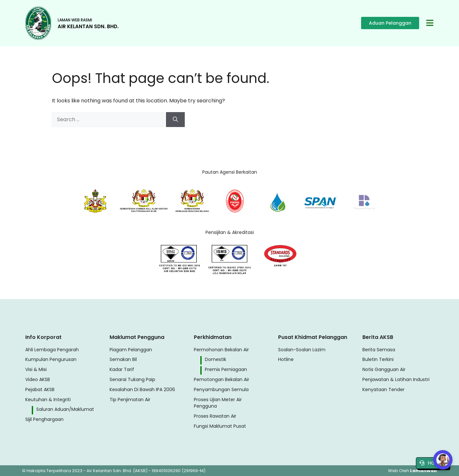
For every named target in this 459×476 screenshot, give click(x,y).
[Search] (175, 120)
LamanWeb (424, 471)
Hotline (432, 463)
